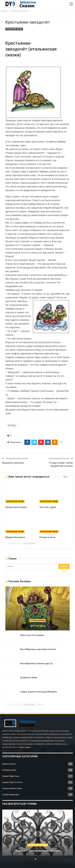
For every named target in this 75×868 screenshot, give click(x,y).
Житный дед (38, 626)
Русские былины (37, 620)
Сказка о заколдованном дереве (37, 851)
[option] (37, 834)
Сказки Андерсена (11, 795)
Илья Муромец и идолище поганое (38, 649)
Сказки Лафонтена (11, 776)
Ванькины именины (13, 463)
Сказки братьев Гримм (38, 845)
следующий (29, 544)
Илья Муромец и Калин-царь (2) (36, 663)
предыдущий (13, 544)
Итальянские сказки (14, 29)
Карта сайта (25, 747)
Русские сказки (9, 770)
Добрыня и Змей (29, 678)
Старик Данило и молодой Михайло (39, 692)
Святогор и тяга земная (32, 635)
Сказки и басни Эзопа (12, 788)
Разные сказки (9, 764)
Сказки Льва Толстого (12, 782)
